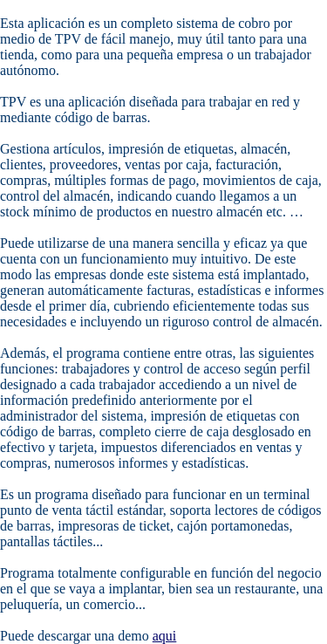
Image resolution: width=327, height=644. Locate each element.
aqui (165, 636)
